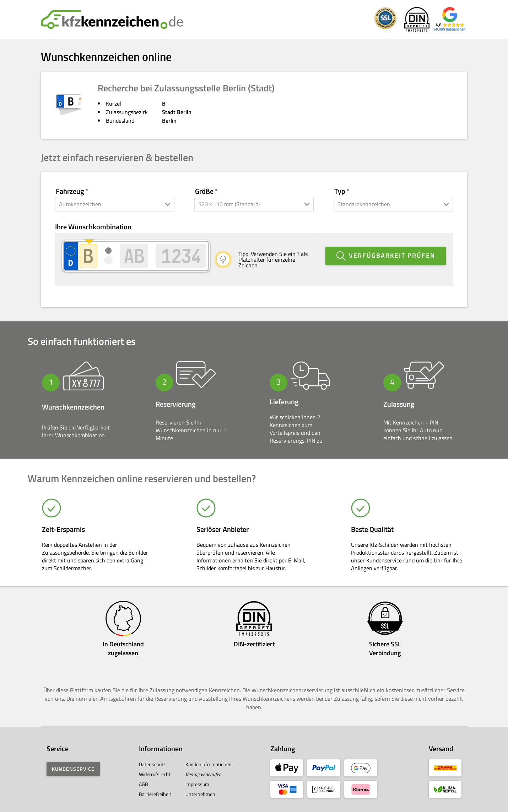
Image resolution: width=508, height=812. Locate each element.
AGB (144, 777)
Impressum (197, 777)
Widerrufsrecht (155, 767)
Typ (340, 191)
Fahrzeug (70, 191)
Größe (204, 191)
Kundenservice (73, 762)
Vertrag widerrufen (203, 767)
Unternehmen (200, 787)
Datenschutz (152, 757)
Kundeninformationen (209, 757)
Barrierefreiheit (155, 787)
